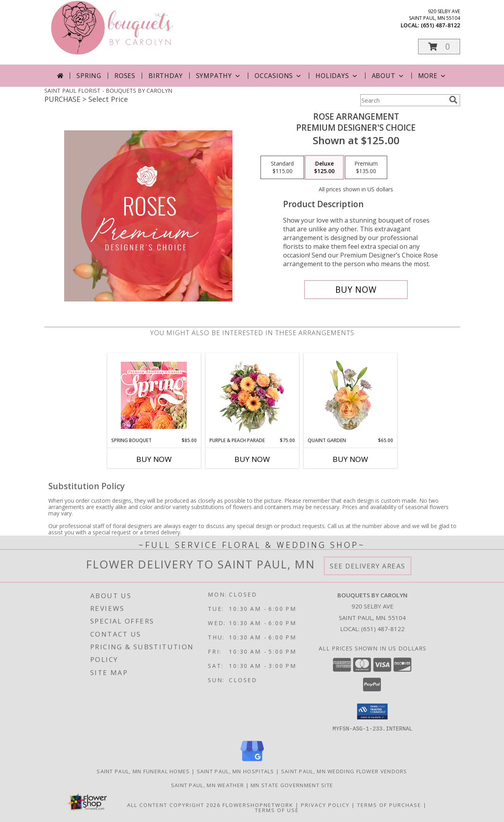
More (433, 76)
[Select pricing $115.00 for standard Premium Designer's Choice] (282, 168)
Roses (125, 76)
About (388, 76)
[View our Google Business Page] (252, 761)
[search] (453, 100)
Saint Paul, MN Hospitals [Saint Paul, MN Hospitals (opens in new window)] (236, 771)
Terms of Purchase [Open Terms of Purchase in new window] (389, 805)
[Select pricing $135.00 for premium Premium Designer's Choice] (366, 168)
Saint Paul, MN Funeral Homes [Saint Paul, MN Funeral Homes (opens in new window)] (143, 771)
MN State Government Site (292, 785)
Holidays (337, 76)
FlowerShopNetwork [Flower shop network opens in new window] (258, 805)
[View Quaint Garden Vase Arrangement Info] (350, 395)
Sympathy (219, 76)
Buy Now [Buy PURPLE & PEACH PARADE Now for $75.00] (252, 459)
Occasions (279, 76)
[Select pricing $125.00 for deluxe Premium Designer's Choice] (324, 168)
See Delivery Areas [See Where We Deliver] (368, 566)
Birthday (165, 76)
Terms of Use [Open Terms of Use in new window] (277, 810)
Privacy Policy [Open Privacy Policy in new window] (325, 805)
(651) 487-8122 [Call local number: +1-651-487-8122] (440, 25)
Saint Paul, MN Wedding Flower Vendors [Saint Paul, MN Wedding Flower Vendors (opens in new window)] (344, 771)
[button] (439, 47)
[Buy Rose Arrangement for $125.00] (356, 290)
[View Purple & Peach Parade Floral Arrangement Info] (252, 395)
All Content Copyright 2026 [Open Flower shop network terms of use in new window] (174, 805)
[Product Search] (403, 100)
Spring (89, 76)
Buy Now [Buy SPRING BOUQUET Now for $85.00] (154, 459)
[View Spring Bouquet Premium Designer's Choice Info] (154, 395)
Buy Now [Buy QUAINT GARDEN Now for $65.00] (350, 459)
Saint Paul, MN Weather (208, 785)
